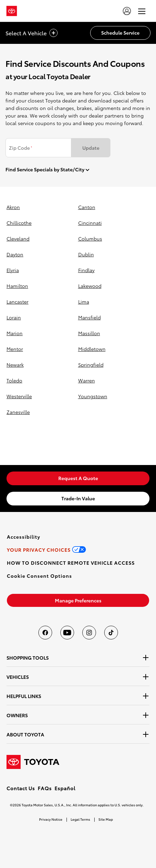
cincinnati (90, 223)
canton (87, 207)
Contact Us (21, 788)
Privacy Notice (51, 819)
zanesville (18, 412)
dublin (86, 254)
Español (65, 788)
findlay (86, 270)
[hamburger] (142, 11)
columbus (90, 239)
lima (84, 302)
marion (15, 333)
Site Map (106, 819)
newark (15, 365)
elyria (13, 270)
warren (87, 380)
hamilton (17, 286)
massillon (89, 333)
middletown (92, 349)
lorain (14, 317)
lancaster (17, 302)
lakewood (90, 286)
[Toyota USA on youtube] (67, 633)
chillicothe (19, 223)
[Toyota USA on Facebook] (45, 633)
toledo (14, 380)
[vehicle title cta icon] (53, 33)
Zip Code (20, 148)
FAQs (45, 788)
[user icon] (127, 11)
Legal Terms (80, 819)
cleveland (18, 239)
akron (13, 207)
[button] (39, 576)
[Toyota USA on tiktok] (111, 633)
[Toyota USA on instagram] (89, 633)
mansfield (89, 317)
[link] (78, 478)
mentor (15, 349)
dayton (15, 254)
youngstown (93, 396)
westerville (19, 396)
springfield (91, 365)
